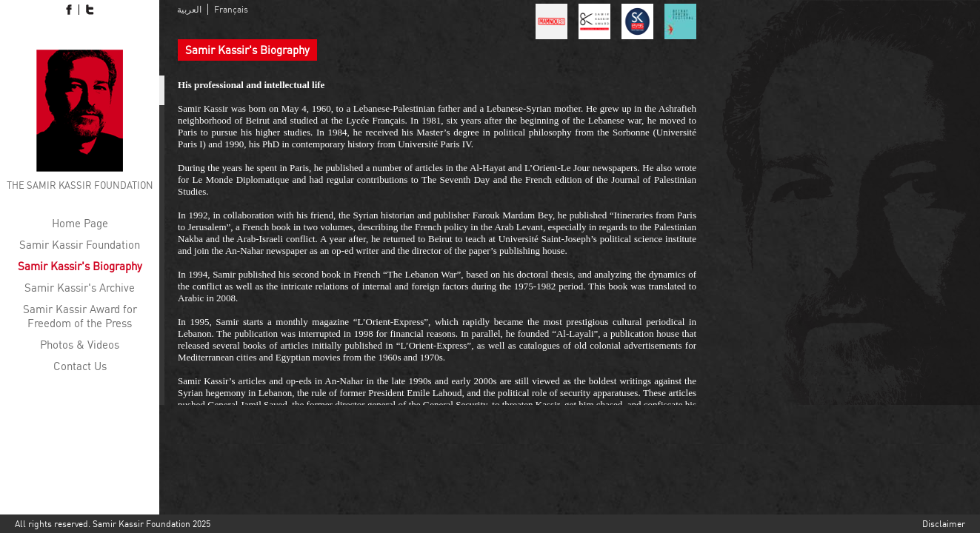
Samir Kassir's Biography (80, 266)
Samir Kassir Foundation (80, 245)
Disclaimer (944, 524)
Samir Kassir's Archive (80, 288)
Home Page (80, 223)
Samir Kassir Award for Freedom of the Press (80, 316)
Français (231, 9)
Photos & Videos (80, 345)
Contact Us (80, 366)
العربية (189, 9)
